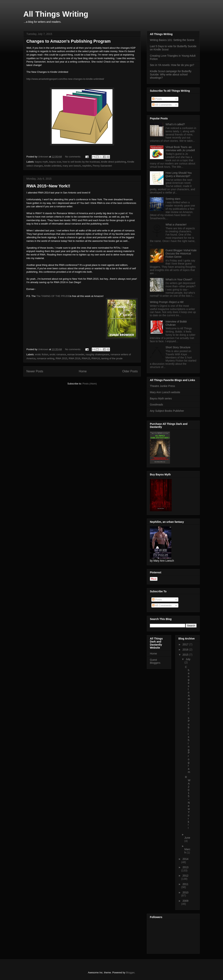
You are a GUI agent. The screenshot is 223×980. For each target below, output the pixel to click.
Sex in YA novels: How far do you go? (172, 65)
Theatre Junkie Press (162, 386)
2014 (185, 859)
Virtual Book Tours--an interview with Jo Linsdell (180, 149)
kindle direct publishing (113, 162)
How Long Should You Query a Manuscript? (179, 174)
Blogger (130, 973)
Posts (157, 99)
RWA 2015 (61, 358)
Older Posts (130, 371)
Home (83, 371)
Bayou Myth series (161, 398)
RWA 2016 (75, 358)
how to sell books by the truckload (81, 162)
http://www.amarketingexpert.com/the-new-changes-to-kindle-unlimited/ (65, 79)
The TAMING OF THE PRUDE (53, 296)
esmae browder (76, 354)
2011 (185, 884)
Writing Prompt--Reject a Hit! (167, 302)
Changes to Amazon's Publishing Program (68, 41)
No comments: (73, 157)
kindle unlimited (53, 166)
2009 (185, 901)
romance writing (46, 358)
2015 (186, 655)
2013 (185, 867)
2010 (185, 892)
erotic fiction (42, 354)
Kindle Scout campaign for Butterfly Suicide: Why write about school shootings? (171, 74)
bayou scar (55, 162)
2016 (186, 650)
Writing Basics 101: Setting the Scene (172, 40)
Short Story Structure (178, 347)
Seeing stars (173, 199)
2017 (186, 644)
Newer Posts (35, 371)
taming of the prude (112, 358)
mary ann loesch (72, 166)
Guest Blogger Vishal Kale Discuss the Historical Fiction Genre (181, 254)
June (187, 838)
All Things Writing (56, 14)
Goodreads (156, 405)
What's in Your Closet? (179, 279)
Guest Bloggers (155, 661)
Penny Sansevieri (102, 166)
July (188, 659)
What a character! (176, 225)
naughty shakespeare (97, 354)
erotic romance (58, 354)
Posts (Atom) (90, 384)
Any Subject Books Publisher (167, 411)
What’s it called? (175, 124)
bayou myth (42, 162)
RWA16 (96, 358)
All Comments (162, 105)
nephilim (87, 166)
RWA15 (86, 358)
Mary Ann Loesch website (165, 392)
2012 (185, 876)
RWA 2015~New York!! (48, 186)
